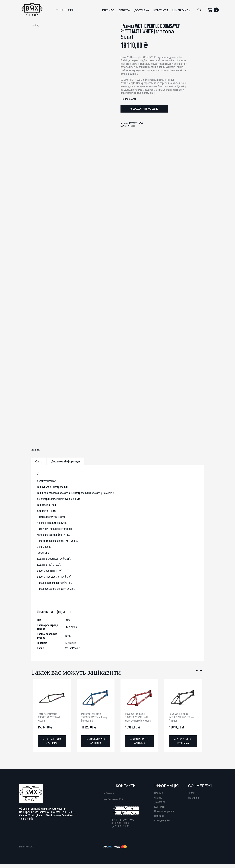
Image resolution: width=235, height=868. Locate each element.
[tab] (39, 461)
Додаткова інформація (65, 462)
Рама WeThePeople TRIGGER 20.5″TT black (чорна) (49, 717)
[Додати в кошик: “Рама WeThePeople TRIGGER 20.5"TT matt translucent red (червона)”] (139, 741)
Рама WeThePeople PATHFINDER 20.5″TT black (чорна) (183, 717)
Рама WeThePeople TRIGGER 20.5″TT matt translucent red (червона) (139, 717)
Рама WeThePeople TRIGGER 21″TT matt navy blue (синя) (95, 717)
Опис (39, 462)
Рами (132, 126)
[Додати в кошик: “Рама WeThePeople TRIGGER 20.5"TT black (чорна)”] (52, 741)
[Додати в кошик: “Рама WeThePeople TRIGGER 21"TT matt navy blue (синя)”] (96, 741)
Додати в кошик (146, 109)
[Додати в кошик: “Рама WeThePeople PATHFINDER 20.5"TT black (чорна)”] (183, 741)
